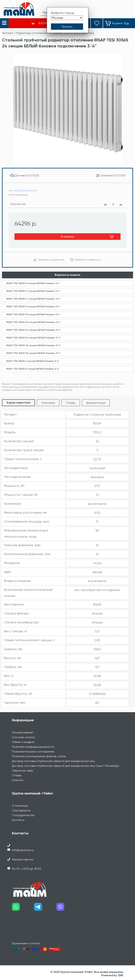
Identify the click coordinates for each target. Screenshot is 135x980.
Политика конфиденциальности (33, 747)
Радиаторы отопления (31, 33)
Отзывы (71, 403)
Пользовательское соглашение (33, 751)
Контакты (18, 820)
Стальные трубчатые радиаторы (72, 33)
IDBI (121, 975)
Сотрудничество (23, 815)
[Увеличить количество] (121, 205)
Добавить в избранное (88, 260)
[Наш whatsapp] (23, 908)
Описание (48, 403)
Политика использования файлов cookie (39, 756)
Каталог (8, 33)
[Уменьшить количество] (105, 205)
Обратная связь (22, 771)
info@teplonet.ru (23, 850)
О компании (20, 806)
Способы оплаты (23, 737)
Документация (96, 403)
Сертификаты (21, 810)
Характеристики (18, 403)
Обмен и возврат (23, 742)
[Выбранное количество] (113, 205)
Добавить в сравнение (51, 260)
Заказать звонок (23, 859)
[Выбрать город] (67, 18)
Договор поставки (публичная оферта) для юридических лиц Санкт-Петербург (66, 766)
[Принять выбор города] (67, 27)
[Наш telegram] (45, 908)
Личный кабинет (23, 732)
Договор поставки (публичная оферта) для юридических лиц (53, 761)
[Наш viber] (67, 908)
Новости (18, 780)
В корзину (67, 236)
